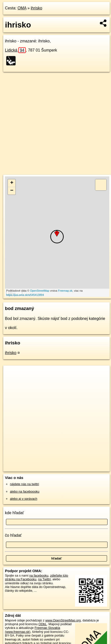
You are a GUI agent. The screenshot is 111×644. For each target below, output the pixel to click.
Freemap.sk (65, 291)
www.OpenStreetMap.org (63, 620)
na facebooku (39, 575)
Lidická (15, 50)
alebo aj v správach (24, 499)
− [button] (12, 191)
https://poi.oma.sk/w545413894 (25, 295)
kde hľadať (14, 513)
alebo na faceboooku (25, 491)
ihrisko (36, 8)
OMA (22, 8)
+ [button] (12, 183)
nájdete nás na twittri (24, 484)
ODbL (42, 624)
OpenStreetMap (40, 291)
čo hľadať (13, 535)
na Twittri (44, 579)
